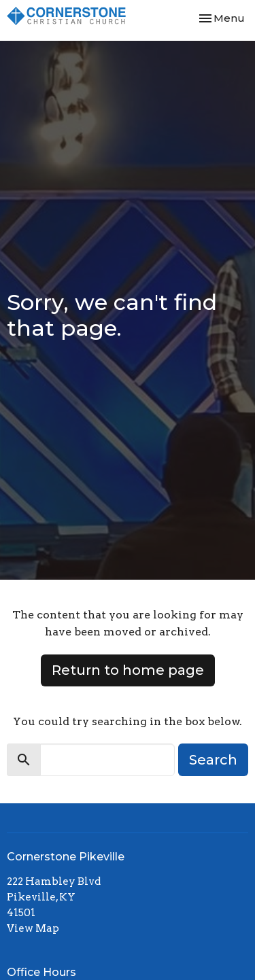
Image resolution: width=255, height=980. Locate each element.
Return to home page (128, 670)
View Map (33, 928)
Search (213, 760)
